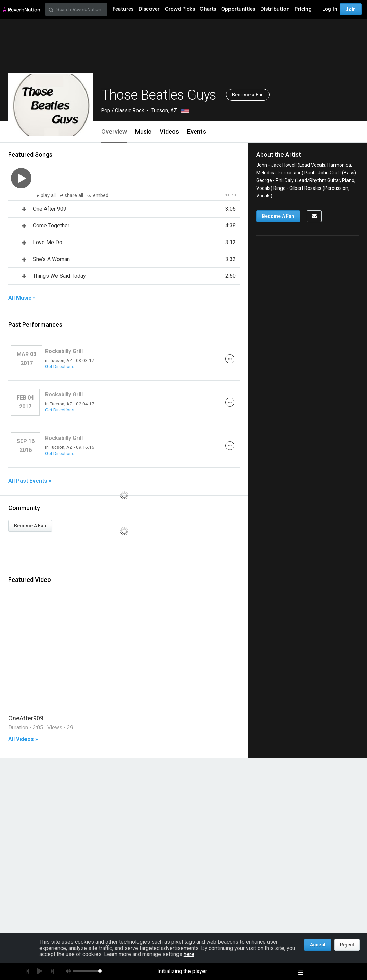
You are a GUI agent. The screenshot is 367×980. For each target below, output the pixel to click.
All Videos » (23, 739)
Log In (330, 9)
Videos (169, 132)
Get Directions (60, 366)
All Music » (22, 298)
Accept (318, 945)
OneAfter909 (26, 718)
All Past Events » (30, 481)
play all (49, 195)
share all (72, 195)
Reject (347, 945)
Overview (114, 132)
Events (196, 132)
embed (98, 195)
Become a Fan (248, 95)
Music (143, 132)
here (189, 954)
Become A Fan (30, 526)
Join (351, 9)
